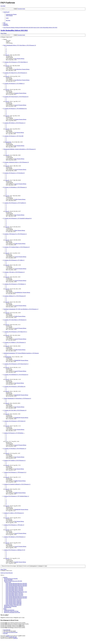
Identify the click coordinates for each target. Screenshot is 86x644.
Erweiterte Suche (21, 9)
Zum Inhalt (3, 6)
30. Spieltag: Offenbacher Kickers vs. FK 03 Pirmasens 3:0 (16, 162)
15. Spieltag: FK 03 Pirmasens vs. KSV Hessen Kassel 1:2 (16, 364)
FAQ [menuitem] (4, 23)
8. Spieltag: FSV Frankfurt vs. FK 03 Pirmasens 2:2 (14, 460)
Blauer (16, 230)
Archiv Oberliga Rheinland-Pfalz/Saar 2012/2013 (16, 598)
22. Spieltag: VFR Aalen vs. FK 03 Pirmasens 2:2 (14, 272)
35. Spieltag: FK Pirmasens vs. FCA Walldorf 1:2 (14, 83)
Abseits (5, 609)
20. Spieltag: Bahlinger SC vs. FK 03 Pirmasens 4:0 (14, 296)
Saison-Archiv (8, 582)
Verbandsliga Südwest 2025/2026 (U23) (13, 605)
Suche (16, 9)
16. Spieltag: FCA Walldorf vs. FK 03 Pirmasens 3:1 (15, 342)
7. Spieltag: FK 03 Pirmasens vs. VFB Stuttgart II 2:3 (15, 472)
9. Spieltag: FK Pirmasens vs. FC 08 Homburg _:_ (14, 433)
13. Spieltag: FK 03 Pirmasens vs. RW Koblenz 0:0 (14, 387)
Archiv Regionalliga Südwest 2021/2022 (14, 30)
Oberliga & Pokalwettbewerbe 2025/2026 (13, 581)
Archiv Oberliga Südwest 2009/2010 (13, 602)
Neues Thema (3, 33)
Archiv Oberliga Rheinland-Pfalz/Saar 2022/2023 (16, 586)
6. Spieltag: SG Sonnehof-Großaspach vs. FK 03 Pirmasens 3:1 (17, 484)
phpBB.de (15, 638)
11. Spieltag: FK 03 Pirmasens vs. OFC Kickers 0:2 (14, 421)
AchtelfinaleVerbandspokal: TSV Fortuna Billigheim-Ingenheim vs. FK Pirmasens (21, 353)
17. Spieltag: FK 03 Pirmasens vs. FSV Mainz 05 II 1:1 (15, 332)
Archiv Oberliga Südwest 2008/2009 (13, 603)
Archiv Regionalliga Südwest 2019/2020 (14, 589)
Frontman (17, 93)
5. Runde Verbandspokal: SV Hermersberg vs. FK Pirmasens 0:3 (17, 398)
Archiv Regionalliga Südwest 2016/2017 (14, 593)
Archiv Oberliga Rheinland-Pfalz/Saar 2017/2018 (16, 592)
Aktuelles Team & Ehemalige (10, 606)
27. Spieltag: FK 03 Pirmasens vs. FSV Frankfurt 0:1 (15, 203)
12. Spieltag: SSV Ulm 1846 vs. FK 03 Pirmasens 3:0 (15, 410)
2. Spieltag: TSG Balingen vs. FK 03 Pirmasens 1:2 (14, 537)
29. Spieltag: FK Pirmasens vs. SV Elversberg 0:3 (14, 173)
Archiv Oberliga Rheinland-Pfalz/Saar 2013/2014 (16, 597)
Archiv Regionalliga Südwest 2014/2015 (14, 595)
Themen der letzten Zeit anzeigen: (12, 566)
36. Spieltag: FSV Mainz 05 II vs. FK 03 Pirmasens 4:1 (15, 73)
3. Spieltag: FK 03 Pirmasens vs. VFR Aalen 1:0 (14, 525)
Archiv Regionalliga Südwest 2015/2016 (14, 594)
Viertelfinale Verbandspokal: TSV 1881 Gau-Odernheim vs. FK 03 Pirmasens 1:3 (21, 309)
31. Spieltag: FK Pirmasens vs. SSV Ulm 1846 (13, 136)
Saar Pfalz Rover (18, 69)
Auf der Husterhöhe (8, 580)
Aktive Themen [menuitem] (9, 16)
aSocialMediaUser (18, 292)
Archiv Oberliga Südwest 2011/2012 (13, 599)
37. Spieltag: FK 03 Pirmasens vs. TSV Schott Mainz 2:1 (15, 62)
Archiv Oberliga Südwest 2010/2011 (13, 600)
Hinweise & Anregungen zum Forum (12, 612)
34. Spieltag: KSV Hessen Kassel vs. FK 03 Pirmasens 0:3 (16, 97)
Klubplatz (5, 577)
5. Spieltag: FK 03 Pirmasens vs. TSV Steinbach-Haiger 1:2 (16, 496)
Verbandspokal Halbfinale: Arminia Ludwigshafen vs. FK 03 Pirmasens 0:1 (19, 149)
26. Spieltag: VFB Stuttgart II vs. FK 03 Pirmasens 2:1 (15, 234)
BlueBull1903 (8, 142)
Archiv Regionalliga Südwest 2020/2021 (14, 588)
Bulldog (16, 481)
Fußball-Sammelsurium (9, 610)
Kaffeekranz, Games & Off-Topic (11, 611)
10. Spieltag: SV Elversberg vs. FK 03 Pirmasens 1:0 (15, 449)
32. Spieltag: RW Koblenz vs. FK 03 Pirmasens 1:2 (14, 123)
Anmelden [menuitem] (5, 24)
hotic (16, 59)
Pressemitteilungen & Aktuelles (11, 579)
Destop (7, 441)
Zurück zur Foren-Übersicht (7, 573)
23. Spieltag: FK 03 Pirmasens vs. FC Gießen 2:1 (14, 260)
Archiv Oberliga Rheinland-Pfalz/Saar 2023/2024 (16, 585)
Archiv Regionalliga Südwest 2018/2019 (14, 591)
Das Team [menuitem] (8, 20)
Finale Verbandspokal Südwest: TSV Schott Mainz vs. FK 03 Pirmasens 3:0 (20, 45)
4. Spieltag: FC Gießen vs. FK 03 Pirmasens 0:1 (14, 513)
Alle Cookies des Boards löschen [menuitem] (10, 632)
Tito (15, 133)
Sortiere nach (31, 566)
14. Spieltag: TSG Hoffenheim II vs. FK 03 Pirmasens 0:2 (16, 375)
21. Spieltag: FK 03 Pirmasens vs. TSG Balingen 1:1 (15, 284)
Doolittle (16, 562)
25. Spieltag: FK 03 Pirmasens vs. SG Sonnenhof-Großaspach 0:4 (17, 218)
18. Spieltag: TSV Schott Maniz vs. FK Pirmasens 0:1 (15, 320)
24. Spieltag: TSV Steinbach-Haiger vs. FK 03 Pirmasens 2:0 (16, 247)
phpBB (7, 636)
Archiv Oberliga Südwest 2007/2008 (13, 604)
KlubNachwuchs (8, 608)
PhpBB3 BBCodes (13, 637)
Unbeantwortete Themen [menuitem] (11, 14)
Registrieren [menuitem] (6, 25)
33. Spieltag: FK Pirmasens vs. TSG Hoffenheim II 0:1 (15, 109)
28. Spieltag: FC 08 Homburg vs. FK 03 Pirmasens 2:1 (15, 187)
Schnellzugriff (6, 12)
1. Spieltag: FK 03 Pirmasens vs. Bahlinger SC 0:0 (14, 550)
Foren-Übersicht (7, 630)
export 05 (7, 55)
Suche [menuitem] (7, 18)
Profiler (16, 199)
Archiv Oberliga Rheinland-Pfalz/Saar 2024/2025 (16, 583)
